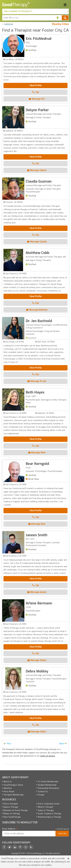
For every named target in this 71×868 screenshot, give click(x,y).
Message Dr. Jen (37, 381)
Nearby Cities (60, 24)
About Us (8, 781)
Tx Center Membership (48, 781)
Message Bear (37, 524)
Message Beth (37, 452)
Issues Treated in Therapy (49, 813)
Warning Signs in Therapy (49, 817)
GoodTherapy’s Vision (13, 785)
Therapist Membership (14, 795)
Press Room (9, 791)
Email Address (10, 829)
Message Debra (37, 732)
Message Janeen (37, 592)
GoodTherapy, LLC (38, 853)
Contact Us (43, 791)
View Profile (36, 85)
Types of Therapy (46, 810)
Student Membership (47, 785)
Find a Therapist (11, 804)
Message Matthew (37, 310)
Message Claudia (37, 242)
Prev (9, 744)
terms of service (48, 756)
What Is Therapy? (46, 807)
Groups (41, 795)
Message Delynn (37, 170)
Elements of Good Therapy (16, 810)
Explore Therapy (11, 807)
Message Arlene (37, 660)
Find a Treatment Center (49, 804)
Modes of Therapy (12, 813)
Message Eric (37, 99)
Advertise (8, 788)
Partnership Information (48, 788)
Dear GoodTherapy (12, 817)
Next (62, 744)
